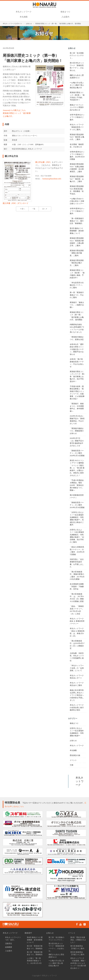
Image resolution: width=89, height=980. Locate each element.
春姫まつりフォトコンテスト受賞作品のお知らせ (77, 107)
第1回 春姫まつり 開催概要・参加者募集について (77, 231)
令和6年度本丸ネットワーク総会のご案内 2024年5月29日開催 (77, 155)
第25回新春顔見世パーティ (77, 496)
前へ (22, 209)
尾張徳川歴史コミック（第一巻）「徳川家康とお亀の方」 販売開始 (77, 316)
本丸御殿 (24, 17)
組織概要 (9, 947)
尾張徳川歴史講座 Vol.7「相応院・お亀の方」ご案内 (77, 179)
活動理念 (9, 944)
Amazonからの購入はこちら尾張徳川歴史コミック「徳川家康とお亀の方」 (17, 113)
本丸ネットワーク (24, 12)
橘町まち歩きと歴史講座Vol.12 (77, 76)
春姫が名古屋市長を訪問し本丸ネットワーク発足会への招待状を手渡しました (77, 695)
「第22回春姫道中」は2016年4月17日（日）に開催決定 (77, 645)
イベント (73, 760)
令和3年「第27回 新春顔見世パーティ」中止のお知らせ (77, 363)
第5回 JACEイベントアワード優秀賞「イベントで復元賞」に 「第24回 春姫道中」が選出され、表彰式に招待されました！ (77, 468)
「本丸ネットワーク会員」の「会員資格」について (77, 668)
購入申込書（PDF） (44, 162)
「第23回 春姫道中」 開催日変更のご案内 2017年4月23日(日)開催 (77, 575)
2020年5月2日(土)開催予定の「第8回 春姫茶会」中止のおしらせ (77, 420)
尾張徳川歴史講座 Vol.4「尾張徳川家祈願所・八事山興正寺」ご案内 (77, 242)
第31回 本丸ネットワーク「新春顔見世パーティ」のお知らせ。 (77, 67)
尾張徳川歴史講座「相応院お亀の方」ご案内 (77, 263)
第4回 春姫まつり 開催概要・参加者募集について (35, 940)
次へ (45, 209)
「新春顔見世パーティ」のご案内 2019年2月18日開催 (77, 505)
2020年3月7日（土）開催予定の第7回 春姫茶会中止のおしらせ (77, 442)
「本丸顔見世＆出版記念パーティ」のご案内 (77, 285)
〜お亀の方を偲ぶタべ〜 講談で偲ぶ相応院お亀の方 (77, 85)
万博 (72, 765)
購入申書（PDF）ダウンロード (16, 203)
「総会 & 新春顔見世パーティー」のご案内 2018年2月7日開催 (77, 551)
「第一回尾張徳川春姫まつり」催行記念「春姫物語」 (77, 221)
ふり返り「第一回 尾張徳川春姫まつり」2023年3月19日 (34, 961)
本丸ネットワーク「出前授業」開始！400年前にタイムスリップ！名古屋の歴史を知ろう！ (78, 963)
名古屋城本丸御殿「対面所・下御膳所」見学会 (77, 587)
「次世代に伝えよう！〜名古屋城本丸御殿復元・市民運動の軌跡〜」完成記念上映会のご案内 (77, 519)
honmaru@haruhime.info (52, 179)
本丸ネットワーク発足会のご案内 (77, 684)
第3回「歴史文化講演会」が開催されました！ (78, 940)
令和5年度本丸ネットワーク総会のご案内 (77, 211)
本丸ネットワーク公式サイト (13, 24)
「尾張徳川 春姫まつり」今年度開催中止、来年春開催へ (77, 407)
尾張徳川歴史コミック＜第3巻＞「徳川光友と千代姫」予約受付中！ (77, 96)
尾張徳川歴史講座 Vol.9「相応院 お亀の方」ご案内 (77, 137)
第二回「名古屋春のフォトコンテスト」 (77, 56)
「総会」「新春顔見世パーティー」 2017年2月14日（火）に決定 (77, 610)
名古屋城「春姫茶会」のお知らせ (77, 146)
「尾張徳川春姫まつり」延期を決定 (77, 338)
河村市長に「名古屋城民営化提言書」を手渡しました (77, 563)
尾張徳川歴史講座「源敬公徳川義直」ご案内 (77, 253)
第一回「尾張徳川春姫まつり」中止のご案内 (77, 295)
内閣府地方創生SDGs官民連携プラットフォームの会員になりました (77, 328)
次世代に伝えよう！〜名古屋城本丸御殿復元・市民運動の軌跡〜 (77, 732)
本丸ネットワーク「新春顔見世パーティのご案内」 (77, 127)
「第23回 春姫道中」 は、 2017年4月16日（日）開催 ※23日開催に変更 (78, 598)
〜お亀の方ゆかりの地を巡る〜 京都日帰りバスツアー (77, 201)
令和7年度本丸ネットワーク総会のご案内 (77, 117)
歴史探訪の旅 (75, 755)
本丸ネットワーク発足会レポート (77, 677)
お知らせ (29, 24)
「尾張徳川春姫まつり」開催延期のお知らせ (77, 431)
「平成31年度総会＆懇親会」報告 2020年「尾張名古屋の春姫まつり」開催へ (77, 485)
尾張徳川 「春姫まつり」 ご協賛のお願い (77, 305)
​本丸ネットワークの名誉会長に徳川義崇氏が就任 (77, 708)
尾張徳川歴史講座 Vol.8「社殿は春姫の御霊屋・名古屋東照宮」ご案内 (77, 168)
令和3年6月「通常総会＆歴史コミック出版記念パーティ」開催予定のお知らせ (77, 349)
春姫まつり (65, 12)
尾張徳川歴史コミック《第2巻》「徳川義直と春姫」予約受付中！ (77, 274)
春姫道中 (28, 933)
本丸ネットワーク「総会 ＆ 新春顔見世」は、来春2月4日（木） (77, 632)
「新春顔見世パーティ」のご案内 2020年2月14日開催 (77, 453)
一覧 (34, 209)
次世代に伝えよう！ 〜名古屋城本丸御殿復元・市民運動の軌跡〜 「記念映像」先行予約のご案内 (77, 536)
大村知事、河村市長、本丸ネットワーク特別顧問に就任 (77, 657)
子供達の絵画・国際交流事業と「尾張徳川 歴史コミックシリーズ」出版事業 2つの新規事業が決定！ (77, 393)
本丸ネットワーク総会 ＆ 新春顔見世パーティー (77, 621)
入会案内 (65, 17)
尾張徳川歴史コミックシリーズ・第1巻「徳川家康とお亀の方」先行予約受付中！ (77, 377)
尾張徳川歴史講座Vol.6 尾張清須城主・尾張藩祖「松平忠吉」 (77, 190)
